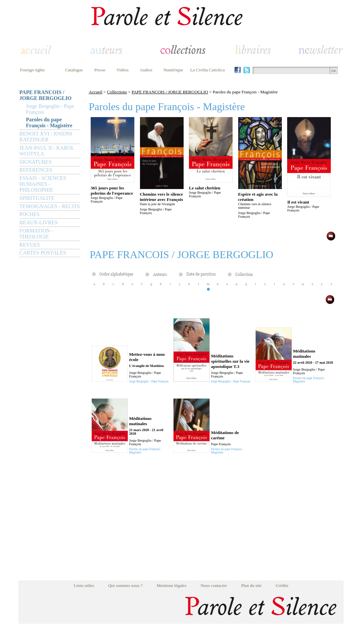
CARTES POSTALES (43, 253)
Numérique (173, 70)
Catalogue (74, 70)
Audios (146, 70)
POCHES (29, 214)
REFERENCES (36, 170)
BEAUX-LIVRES (38, 222)
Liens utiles (84, 585)
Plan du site (251, 585)
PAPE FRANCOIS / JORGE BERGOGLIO (45, 95)
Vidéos (123, 70)
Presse (100, 70)
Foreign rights (32, 70)
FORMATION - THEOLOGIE (36, 234)
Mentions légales (172, 585)
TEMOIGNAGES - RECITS (50, 206)
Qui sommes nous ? (125, 585)
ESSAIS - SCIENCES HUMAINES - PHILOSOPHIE (43, 184)
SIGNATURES (35, 162)
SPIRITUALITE (37, 198)
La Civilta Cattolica (207, 70)
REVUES (30, 245)
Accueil (95, 92)
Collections (117, 92)
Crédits (282, 585)
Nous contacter (214, 585)
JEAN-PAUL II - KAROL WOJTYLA (47, 151)
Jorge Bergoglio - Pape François (50, 109)
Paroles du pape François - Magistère (49, 122)
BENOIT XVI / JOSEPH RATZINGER (46, 137)
